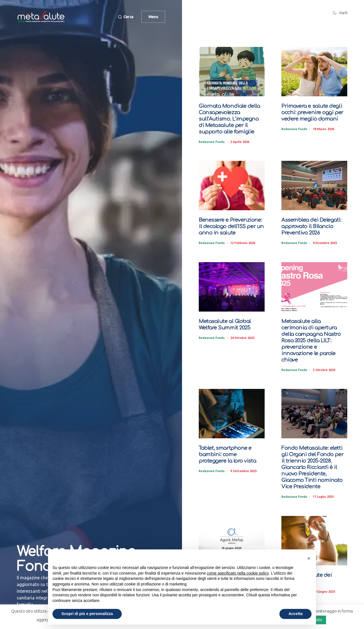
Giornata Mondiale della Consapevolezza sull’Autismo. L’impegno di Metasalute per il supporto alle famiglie (231, 118)
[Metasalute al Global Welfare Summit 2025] (232, 285)
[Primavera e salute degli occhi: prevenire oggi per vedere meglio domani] (314, 72)
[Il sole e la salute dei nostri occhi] (314, 522)
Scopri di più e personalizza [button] (87, 614)
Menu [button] (153, 17)
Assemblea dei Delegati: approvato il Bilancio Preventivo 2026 (309, 224)
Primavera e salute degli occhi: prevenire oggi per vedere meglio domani (311, 112)
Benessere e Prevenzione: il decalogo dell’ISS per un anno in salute (231, 224)
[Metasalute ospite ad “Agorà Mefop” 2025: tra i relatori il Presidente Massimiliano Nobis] (232, 522)
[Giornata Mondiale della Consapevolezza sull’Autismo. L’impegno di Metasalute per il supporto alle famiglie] (232, 72)
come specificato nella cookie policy (238, 573)
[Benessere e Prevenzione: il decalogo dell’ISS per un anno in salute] (232, 184)
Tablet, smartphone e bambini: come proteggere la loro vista (230, 437)
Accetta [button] (295, 614)
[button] (125, 17)
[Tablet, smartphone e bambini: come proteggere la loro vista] (232, 397)
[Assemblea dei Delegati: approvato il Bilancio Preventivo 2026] (314, 184)
